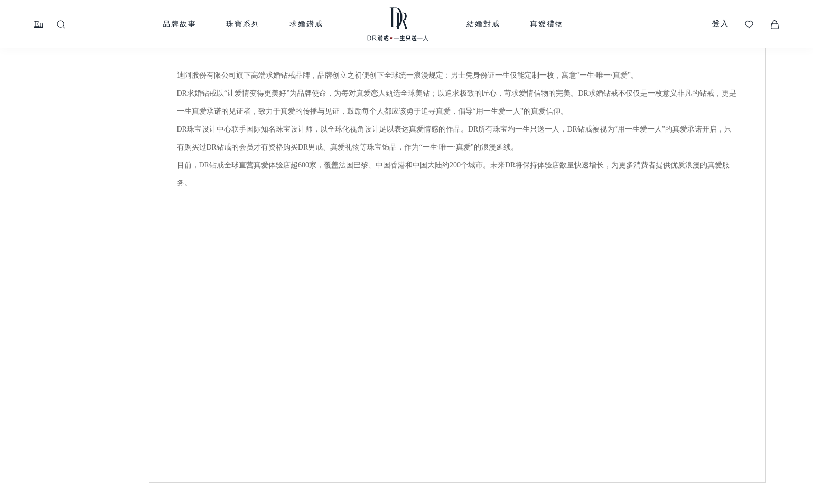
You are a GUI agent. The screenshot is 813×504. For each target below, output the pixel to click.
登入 (720, 24)
